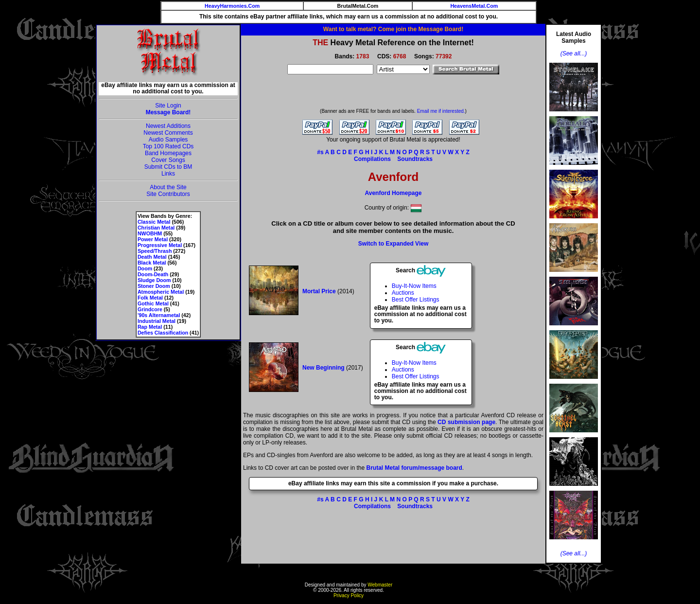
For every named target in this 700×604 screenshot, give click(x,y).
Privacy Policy (349, 595)
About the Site (168, 187)
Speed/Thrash (155, 251)
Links (168, 174)
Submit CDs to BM (168, 167)
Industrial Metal (157, 321)
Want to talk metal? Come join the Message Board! (393, 29)
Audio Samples (168, 140)
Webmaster (380, 585)
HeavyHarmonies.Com (232, 6)
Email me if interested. (441, 111)
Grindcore (150, 309)
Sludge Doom (154, 280)
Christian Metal (156, 228)
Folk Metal (150, 298)
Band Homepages (168, 153)
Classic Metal (154, 222)
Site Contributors (168, 194)
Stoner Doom (154, 286)
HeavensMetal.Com (474, 6)
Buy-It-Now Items (414, 286)
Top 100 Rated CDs (168, 146)
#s (320, 152)
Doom (145, 268)
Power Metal (153, 239)
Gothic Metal (153, 303)
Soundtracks (415, 159)
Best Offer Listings (416, 300)
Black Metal (152, 263)
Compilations (372, 159)
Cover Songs (168, 160)
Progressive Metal (160, 245)
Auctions (403, 293)
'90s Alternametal (159, 315)
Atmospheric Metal (161, 292)
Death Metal (152, 257)
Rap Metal (150, 327)
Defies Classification (163, 333)
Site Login (168, 106)
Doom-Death (153, 274)
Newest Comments (168, 133)
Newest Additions (168, 126)
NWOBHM (150, 233)
